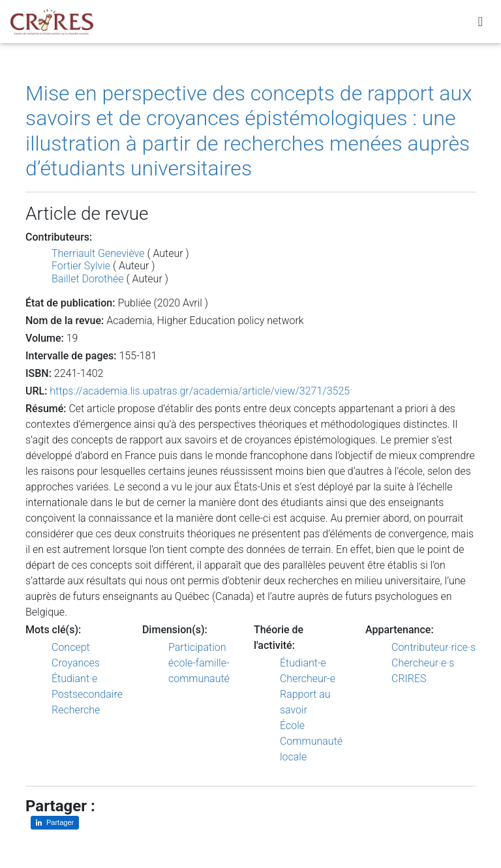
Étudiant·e (74, 679)
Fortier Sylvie (81, 266)
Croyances (76, 663)
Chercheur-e (308, 679)
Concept (71, 647)
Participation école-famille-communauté (199, 663)
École (292, 726)
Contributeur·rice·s (433, 647)
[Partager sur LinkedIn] (55, 823)
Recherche (76, 710)
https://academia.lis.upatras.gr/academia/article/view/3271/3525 (200, 391)
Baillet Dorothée (88, 279)
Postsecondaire (87, 694)
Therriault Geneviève (98, 253)
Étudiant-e (303, 663)
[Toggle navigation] (480, 24)
